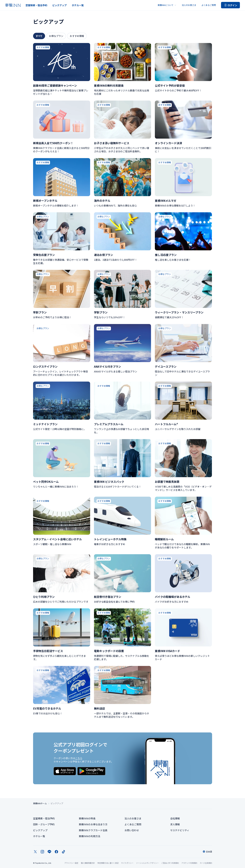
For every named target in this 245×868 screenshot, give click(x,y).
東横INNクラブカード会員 (93, 830)
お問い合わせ (132, 830)
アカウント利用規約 (189, 863)
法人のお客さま (189, 5)
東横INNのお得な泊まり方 (93, 824)
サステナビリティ (180, 830)
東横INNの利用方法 (89, 836)
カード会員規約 (206, 863)
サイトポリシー (127, 863)
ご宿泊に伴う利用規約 (170, 863)
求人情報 (175, 824)
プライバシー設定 (71, 863)
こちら (79, 758)
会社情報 (175, 818)
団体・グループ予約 (44, 824)
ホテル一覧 (78, 5)
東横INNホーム (40, 803)
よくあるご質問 (209, 5)
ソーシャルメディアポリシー (147, 863)
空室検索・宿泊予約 (36, 5)
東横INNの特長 (87, 818)
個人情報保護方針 (88, 863)
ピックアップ (59, 5)
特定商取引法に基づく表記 (108, 863)
